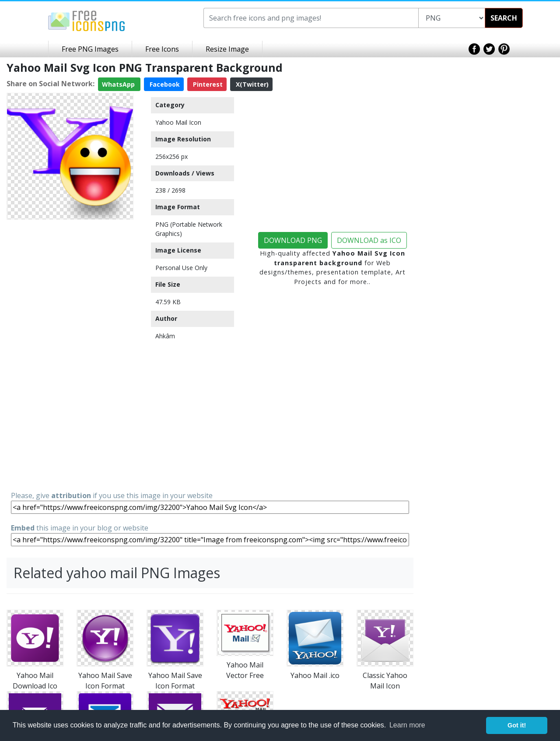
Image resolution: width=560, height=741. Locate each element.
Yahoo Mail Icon (178, 122)
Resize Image (227, 49)
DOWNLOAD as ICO (369, 240)
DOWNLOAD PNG (293, 240)
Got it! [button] (517, 725)
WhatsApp (119, 84)
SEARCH (504, 18)
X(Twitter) (251, 84)
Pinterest (207, 84)
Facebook (164, 84)
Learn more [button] (407, 725)
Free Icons (162, 49)
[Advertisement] (70, 355)
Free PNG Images (90, 49)
